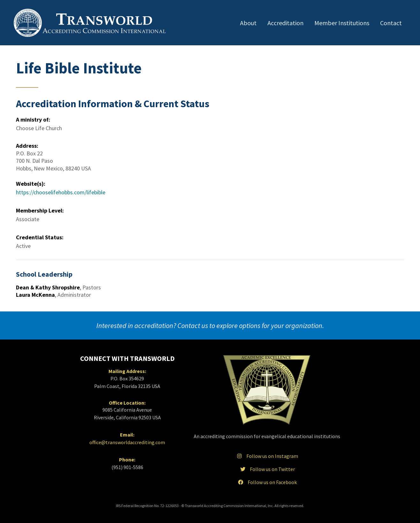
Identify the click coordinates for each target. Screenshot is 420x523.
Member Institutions (342, 23)
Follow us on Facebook (267, 482)
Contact (391, 23)
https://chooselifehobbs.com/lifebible (61, 192)
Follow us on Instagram (267, 456)
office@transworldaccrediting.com (127, 442)
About (248, 23)
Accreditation (285, 23)
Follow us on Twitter (267, 469)
